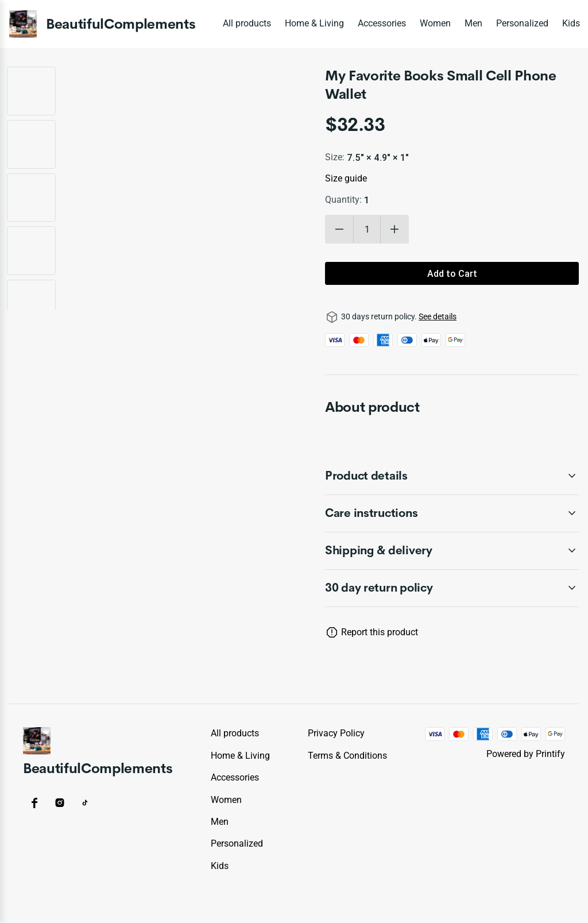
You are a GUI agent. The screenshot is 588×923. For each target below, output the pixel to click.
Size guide (346, 178)
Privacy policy (336, 733)
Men (473, 23)
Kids (571, 23)
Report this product (380, 632)
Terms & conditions (347, 756)
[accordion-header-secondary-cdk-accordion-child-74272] (452, 513)
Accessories (382, 23)
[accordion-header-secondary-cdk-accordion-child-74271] (452, 476)
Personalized (522, 23)
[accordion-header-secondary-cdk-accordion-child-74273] (452, 551)
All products (247, 23)
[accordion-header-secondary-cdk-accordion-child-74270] (452, 588)
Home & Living (314, 23)
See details (438, 316)
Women (435, 23)
